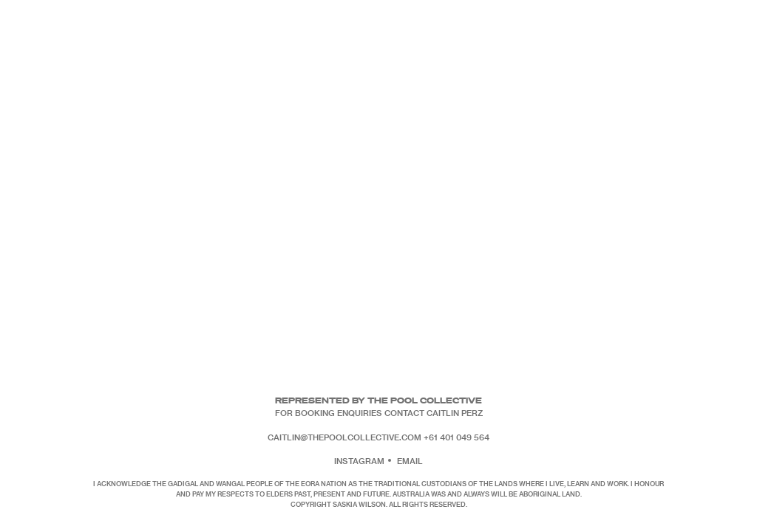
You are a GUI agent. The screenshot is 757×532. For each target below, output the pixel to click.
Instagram (359, 461)
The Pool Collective (425, 400)
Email (410, 461)
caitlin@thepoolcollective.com (344, 437)
